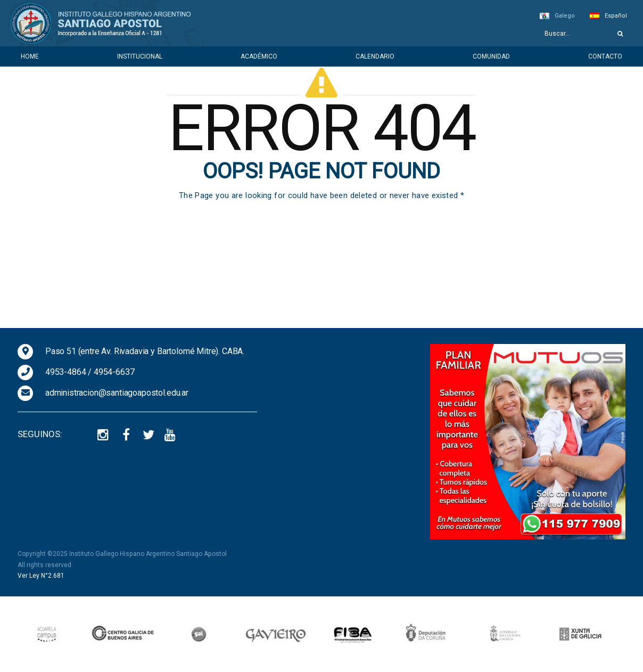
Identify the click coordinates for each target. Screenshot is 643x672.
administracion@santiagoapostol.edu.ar (117, 393)
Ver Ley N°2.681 (41, 576)
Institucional (140, 56)
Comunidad (491, 56)
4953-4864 (66, 372)
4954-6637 (114, 372)
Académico (259, 56)
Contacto (605, 56)
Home (30, 56)
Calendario (375, 56)
